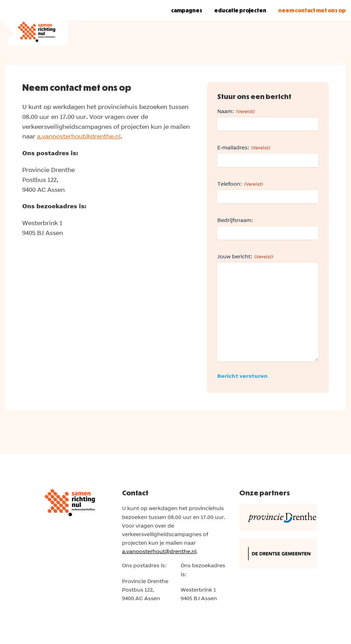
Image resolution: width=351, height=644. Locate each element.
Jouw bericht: (245, 257)
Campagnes (187, 10)
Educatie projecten (240, 10)
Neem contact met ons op (312, 10)
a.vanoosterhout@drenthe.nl (79, 136)
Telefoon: (240, 184)
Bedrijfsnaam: (235, 220)
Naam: (236, 111)
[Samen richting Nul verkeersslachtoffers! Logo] (34, 23)
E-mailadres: (244, 148)
